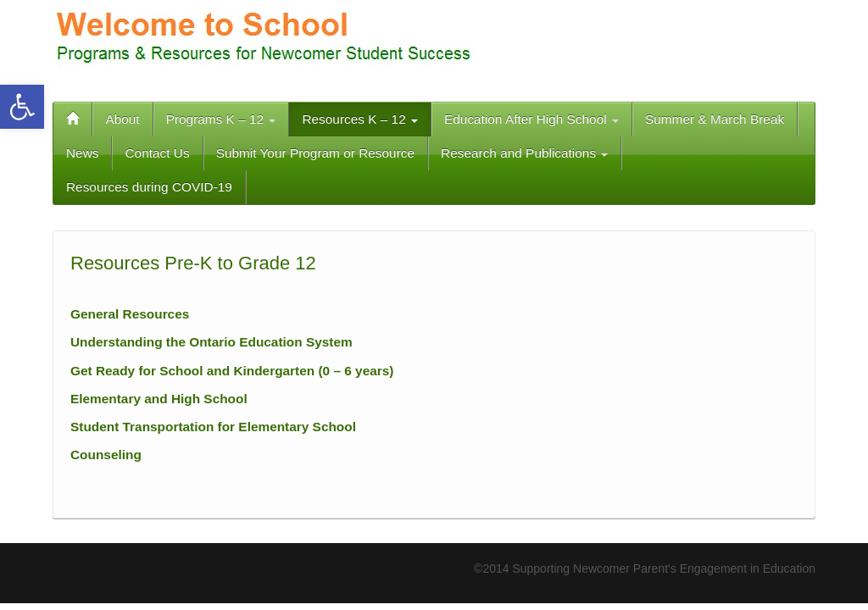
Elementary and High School (159, 399)
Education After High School (531, 119)
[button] (22, 107)
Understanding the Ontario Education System (211, 342)
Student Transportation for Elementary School (213, 427)
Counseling (106, 455)
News (82, 153)
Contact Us (157, 153)
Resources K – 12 (360, 119)
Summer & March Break (715, 119)
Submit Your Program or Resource (315, 153)
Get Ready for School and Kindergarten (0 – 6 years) (232, 371)
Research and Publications (524, 153)
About (122, 119)
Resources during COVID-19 (149, 187)
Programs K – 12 (221, 119)
